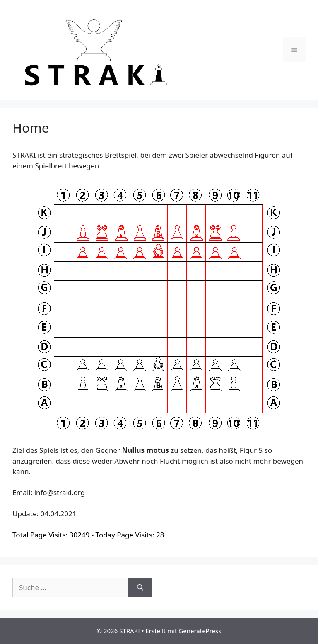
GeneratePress (200, 631)
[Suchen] (140, 588)
